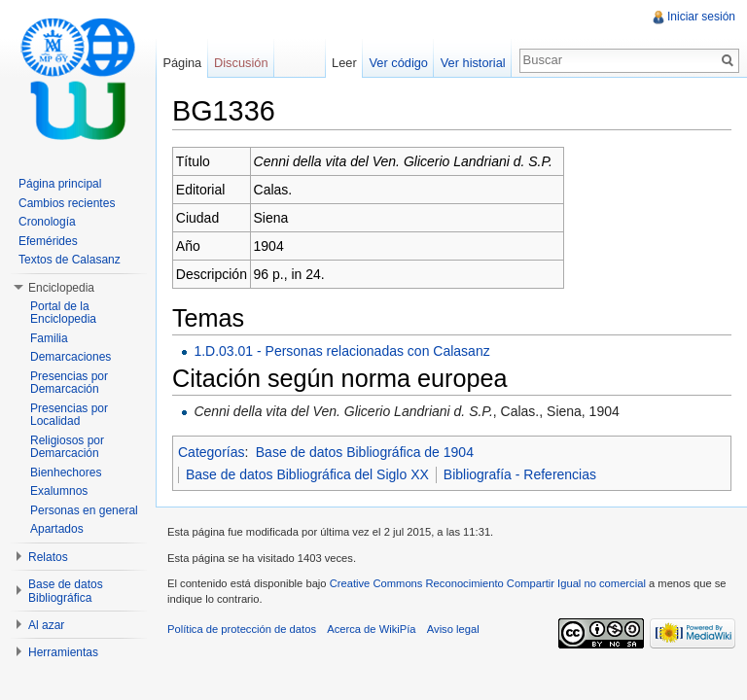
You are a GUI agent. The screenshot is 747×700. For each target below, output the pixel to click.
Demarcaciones (71, 357)
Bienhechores (66, 472)
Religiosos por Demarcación (67, 447)
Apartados (57, 529)
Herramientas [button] (63, 652)
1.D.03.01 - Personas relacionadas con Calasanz (341, 351)
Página (182, 63)
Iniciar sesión (701, 17)
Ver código (398, 63)
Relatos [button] (48, 557)
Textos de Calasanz (70, 260)
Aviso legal (453, 629)
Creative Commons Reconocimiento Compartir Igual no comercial (488, 583)
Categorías (211, 452)
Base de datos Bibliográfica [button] (66, 591)
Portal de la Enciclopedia (63, 313)
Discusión (241, 63)
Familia (49, 338)
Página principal (60, 184)
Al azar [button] (46, 625)
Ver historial (473, 63)
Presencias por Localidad (69, 415)
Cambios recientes (67, 203)
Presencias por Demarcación (69, 383)
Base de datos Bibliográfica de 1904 (365, 452)
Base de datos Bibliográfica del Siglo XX (307, 474)
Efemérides (48, 241)
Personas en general (84, 510)
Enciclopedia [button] (61, 288)
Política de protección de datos (242, 629)
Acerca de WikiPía (371, 629)
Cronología (47, 222)
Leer (344, 63)
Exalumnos (59, 491)
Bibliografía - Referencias (520, 474)
